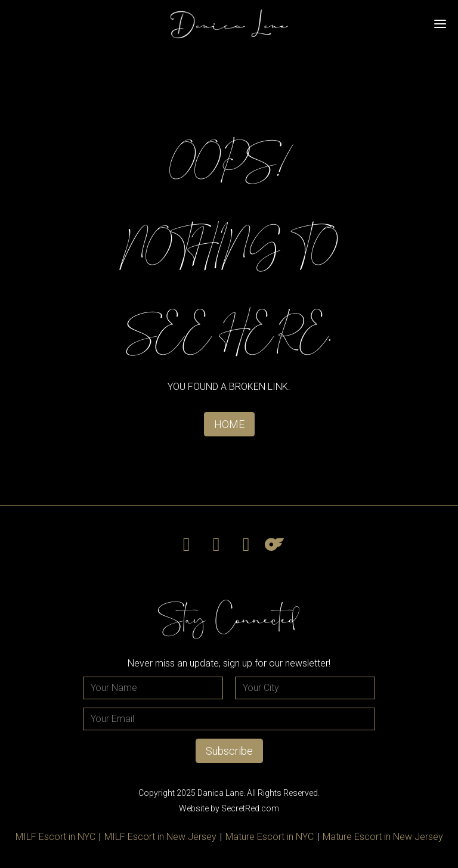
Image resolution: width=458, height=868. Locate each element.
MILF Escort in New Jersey (160, 837)
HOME (229, 424)
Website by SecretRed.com (229, 808)
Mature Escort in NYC (270, 837)
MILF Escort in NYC (55, 837)
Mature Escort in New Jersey (383, 837)
